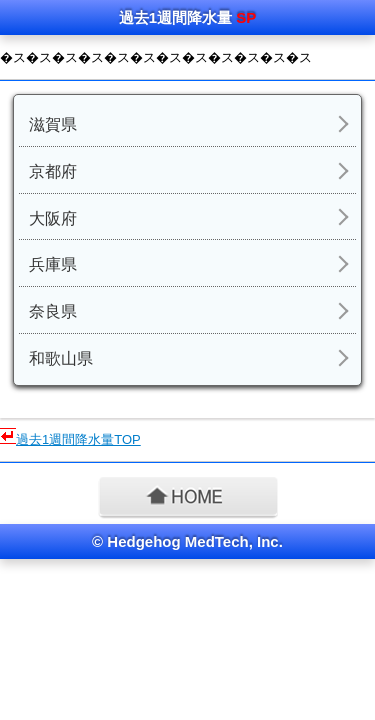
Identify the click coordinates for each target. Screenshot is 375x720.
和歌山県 (61, 358)
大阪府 (53, 218)
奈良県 (53, 311)
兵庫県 (53, 264)
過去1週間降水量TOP (78, 439)
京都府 (53, 171)
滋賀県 (53, 124)
